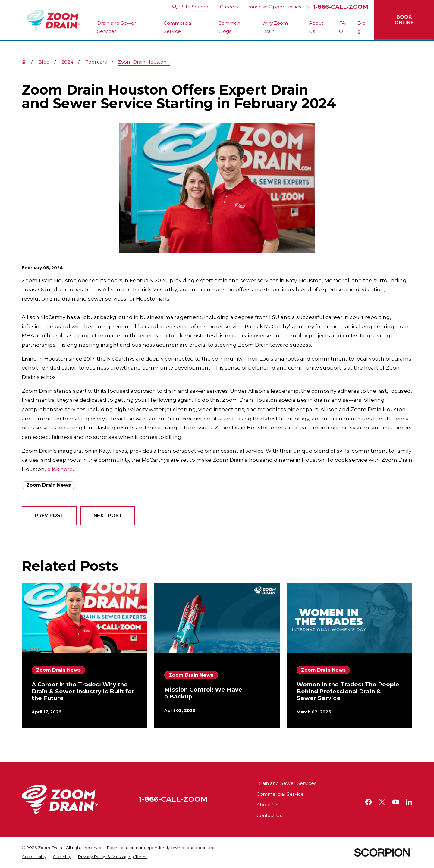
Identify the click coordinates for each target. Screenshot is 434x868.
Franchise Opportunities (273, 7)
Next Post (108, 515)
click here (60, 469)
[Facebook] (369, 802)
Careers (229, 7)
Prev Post (49, 515)
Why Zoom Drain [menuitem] (275, 27)
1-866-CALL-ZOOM (173, 799)
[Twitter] (382, 802)
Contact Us (269, 815)
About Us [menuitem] (316, 27)
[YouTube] (396, 802)
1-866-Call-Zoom (337, 7)
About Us (267, 805)
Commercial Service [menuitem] (178, 27)
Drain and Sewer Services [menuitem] (117, 27)
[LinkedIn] (409, 802)
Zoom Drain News (49, 485)
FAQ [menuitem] (342, 27)
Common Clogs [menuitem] (229, 27)
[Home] (53, 20)
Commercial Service (280, 794)
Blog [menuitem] (362, 27)
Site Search (190, 7)
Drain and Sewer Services (286, 783)
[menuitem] (34, 857)
